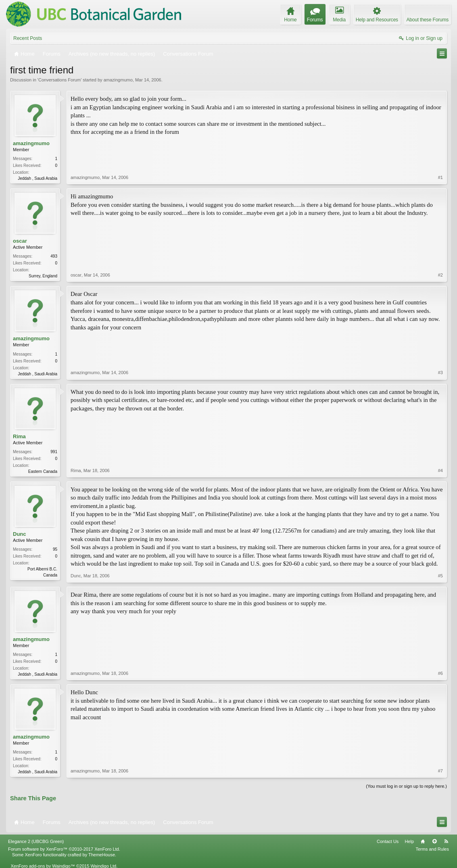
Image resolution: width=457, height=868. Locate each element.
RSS (446, 841)
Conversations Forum (59, 80)
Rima (19, 436)
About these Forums (428, 20)
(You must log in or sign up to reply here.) (406, 786)
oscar (20, 241)
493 (54, 256)
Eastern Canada (43, 471)
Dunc (20, 534)
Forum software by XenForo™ (64, 849)
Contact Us (388, 841)
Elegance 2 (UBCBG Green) (36, 841)
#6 (440, 673)
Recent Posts (28, 38)
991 (54, 452)
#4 (440, 470)
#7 (440, 771)
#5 (440, 576)
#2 (440, 275)
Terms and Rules (432, 849)
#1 (440, 177)
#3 (440, 373)
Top (434, 841)
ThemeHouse (102, 855)
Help (409, 841)
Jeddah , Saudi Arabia (38, 178)
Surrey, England (43, 276)
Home (423, 841)
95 (55, 549)
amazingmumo (118, 80)
